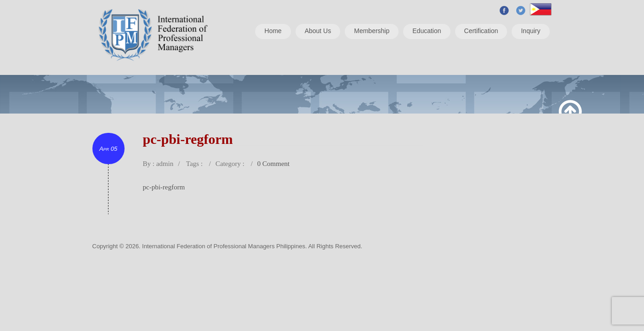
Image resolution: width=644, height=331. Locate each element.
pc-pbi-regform (164, 187)
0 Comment (274, 164)
